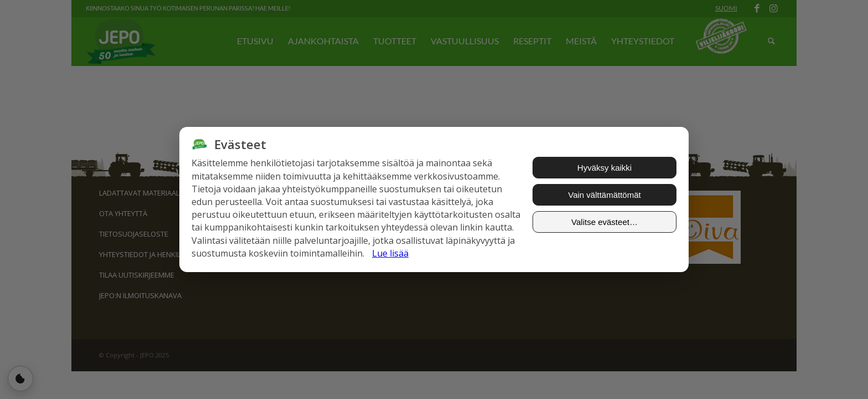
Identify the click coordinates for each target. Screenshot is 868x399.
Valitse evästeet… (604, 222)
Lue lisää (390, 253)
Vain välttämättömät (604, 195)
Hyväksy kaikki (604, 168)
